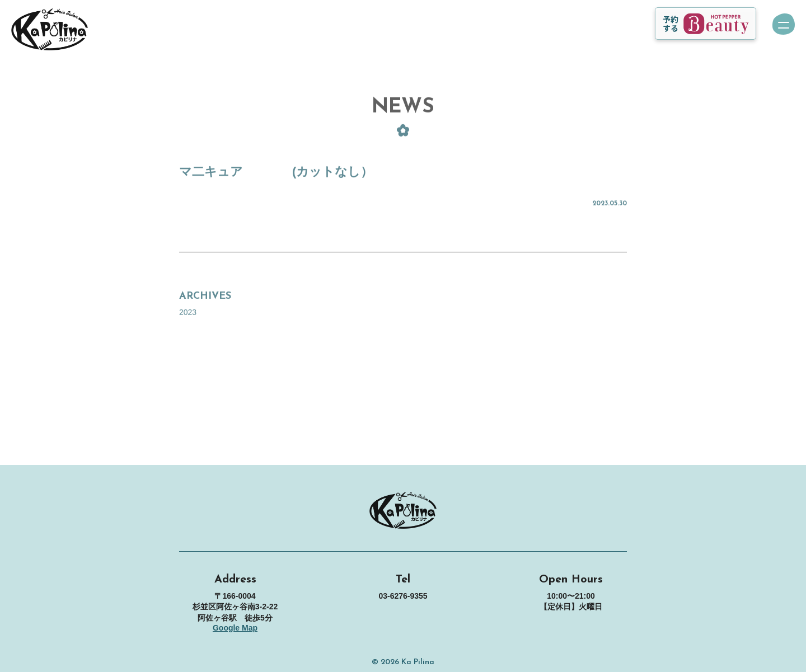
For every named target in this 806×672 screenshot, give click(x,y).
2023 (188, 319)
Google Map (235, 628)
